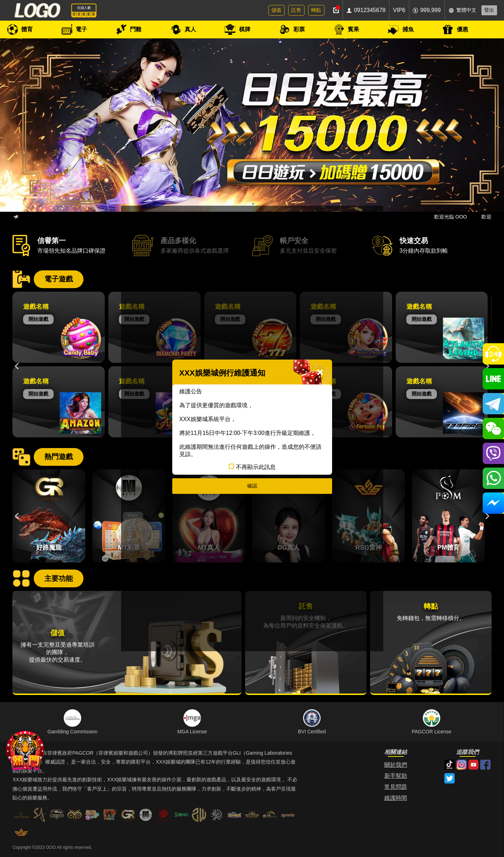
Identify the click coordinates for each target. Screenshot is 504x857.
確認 (252, 486)
